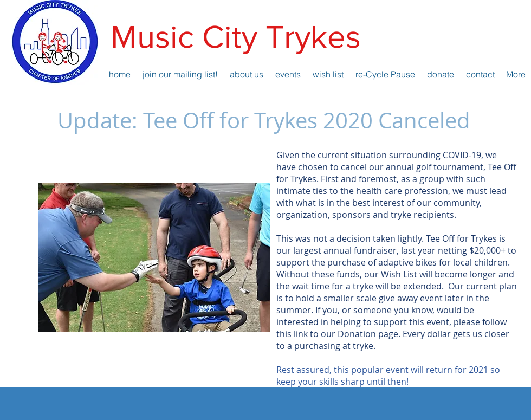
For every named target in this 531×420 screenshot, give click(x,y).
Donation (358, 334)
